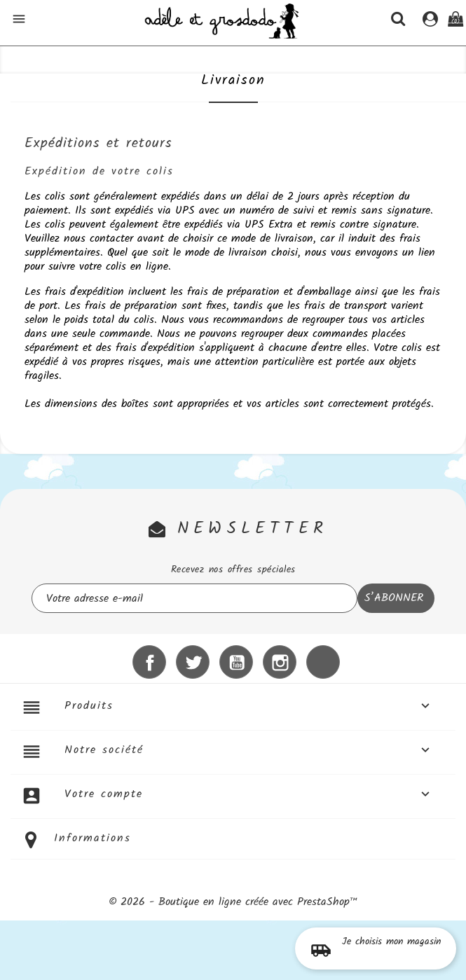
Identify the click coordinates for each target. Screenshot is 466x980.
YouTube (236, 662)
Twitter (193, 662)
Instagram (280, 662)
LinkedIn (323, 662)
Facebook (149, 662)
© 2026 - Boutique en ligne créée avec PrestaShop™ (233, 902)
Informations (92, 838)
